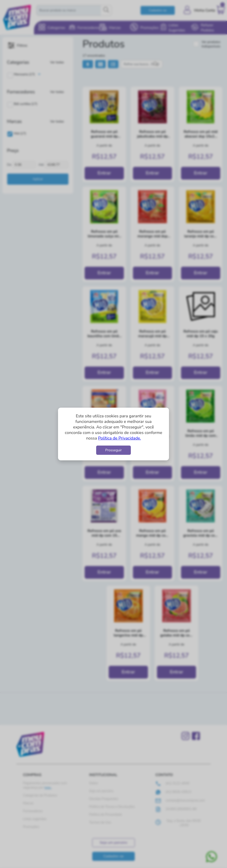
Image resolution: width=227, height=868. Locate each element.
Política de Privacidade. (119, 438)
